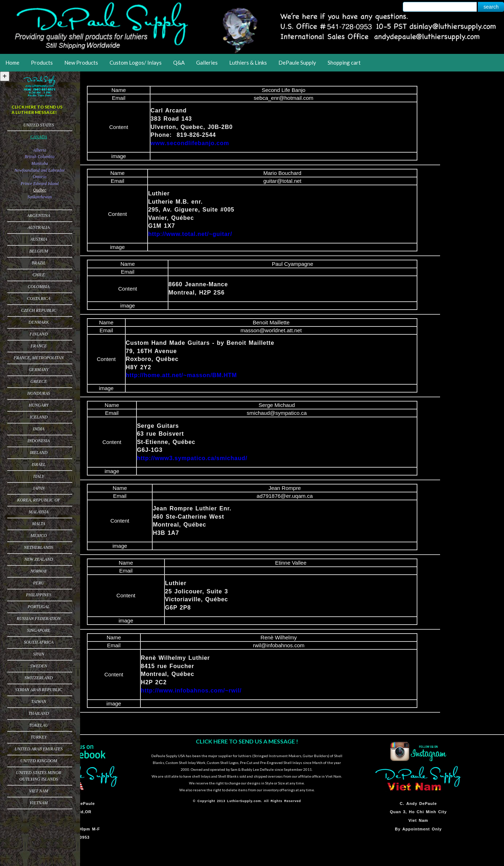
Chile (39, 275)
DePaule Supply (297, 62)
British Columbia (40, 157)
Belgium (39, 251)
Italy (38, 476)
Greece (39, 381)
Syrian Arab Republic (39, 690)
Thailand (39, 713)
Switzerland (39, 678)
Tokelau (39, 725)
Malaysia (39, 512)
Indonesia (39, 441)
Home (12, 62)
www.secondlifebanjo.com (190, 143)
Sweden (39, 666)
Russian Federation (39, 619)
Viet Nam (39, 791)
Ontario (40, 177)
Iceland (39, 417)
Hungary (39, 405)
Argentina (39, 216)
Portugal (39, 607)
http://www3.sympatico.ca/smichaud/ (192, 458)
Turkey (39, 737)
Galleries (207, 62)
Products (42, 62)
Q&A (179, 62)
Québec (40, 190)
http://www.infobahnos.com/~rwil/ (191, 691)
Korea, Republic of (38, 500)
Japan (39, 488)
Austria (39, 239)
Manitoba (40, 163)
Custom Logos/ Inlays (136, 62)
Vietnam (39, 803)
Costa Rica (39, 298)
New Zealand (38, 559)
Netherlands (39, 547)
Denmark (39, 322)
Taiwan (39, 701)
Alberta (40, 150)
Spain (39, 654)
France (39, 346)
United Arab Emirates (39, 749)
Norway (38, 571)
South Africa (39, 642)
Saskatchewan (40, 197)
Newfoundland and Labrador (40, 170)
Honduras (39, 393)
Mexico (39, 536)
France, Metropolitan (39, 358)
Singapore (39, 630)
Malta (39, 524)
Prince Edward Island (40, 184)
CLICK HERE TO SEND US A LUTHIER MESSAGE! (37, 110)
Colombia (39, 287)
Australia (39, 227)
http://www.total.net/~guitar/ (190, 234)
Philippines (39, 595)
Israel (39, 464)
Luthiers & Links (248, 62)
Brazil (39, 263)
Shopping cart (344, 62)
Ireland (39, 453)
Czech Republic (38, 310)
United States (39, 125)
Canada (39, 137)
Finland (39, 334)
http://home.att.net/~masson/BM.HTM (181, 375)
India (39, 429)
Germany (39, 370)
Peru (39, 583)
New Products (81, 62)
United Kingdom (38, 761)
